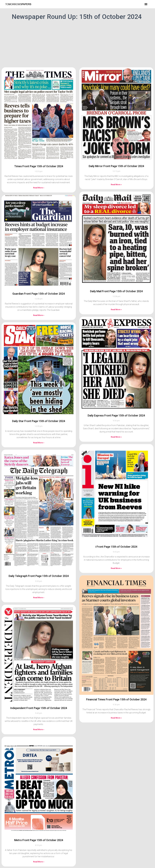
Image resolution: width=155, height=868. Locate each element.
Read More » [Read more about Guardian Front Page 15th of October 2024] (39, 296)
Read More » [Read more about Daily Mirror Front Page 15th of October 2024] (116, 165)
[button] (146, 4)
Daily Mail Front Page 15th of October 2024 (116, 272)
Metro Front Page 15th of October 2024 (39, 821)
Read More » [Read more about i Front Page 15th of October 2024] (116, 549)
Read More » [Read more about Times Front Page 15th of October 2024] (39, 168)
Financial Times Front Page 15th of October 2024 (116, 680)
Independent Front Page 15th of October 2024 (39, 689)
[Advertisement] (77, 43)
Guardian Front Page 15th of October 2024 (39, 274)
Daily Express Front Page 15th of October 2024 (116, 396)
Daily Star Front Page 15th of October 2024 (39, 402)
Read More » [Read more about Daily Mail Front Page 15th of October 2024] (116, 290)
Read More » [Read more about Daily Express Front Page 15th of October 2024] (116, 418)
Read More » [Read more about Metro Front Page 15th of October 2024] (39, 842)
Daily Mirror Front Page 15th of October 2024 (116, 147)
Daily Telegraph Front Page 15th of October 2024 (39, 557)
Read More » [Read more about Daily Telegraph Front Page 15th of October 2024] (39, 578)
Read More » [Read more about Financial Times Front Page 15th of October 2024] (116, 698)
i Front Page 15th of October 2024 (116, 527)
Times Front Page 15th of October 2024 (39, 147)
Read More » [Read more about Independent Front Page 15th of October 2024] (39, 710)
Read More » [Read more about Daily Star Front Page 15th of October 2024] (39, 423)
